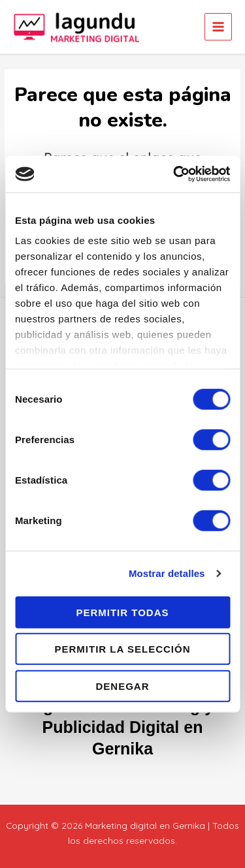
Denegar (122, 686)
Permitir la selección (123, 649)
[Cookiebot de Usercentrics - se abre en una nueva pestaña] (174, 174)
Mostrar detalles (167, 573)
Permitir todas (122, 612)
